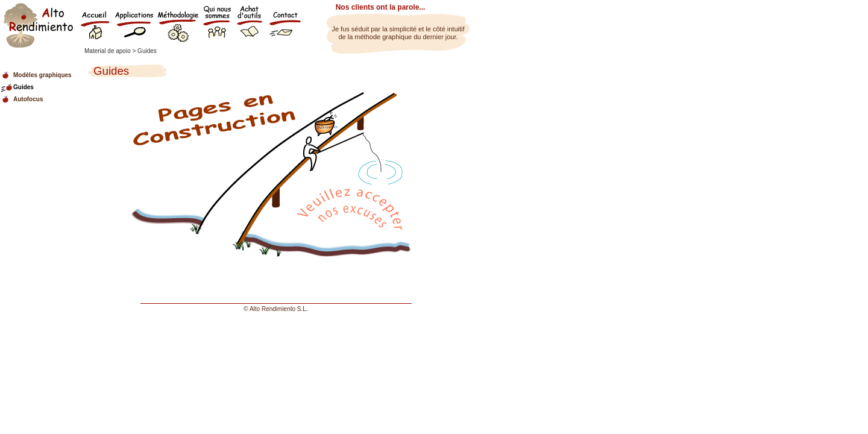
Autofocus (28, 99)
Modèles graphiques (42, 75)
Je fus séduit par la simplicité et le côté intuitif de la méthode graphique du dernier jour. (398, 33)
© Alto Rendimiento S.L (275, 309)
